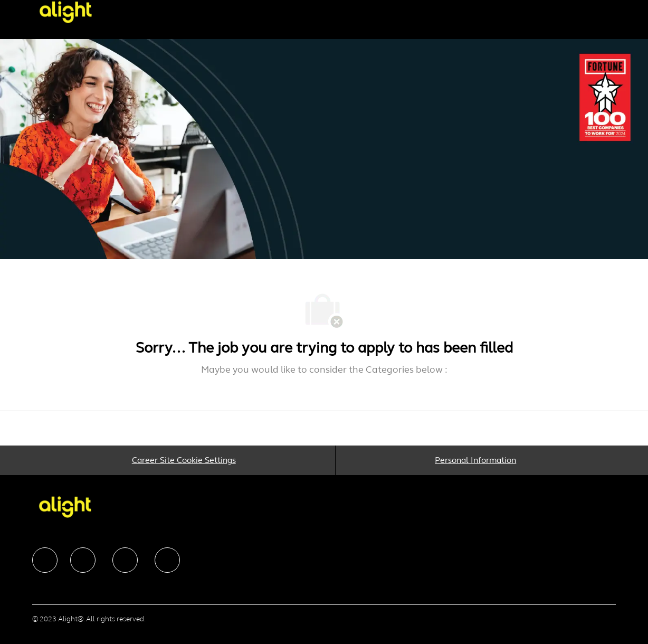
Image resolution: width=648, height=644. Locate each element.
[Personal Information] (475, 460)
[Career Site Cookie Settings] (184, 460)
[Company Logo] (73, 12)
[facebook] (45, 560)
